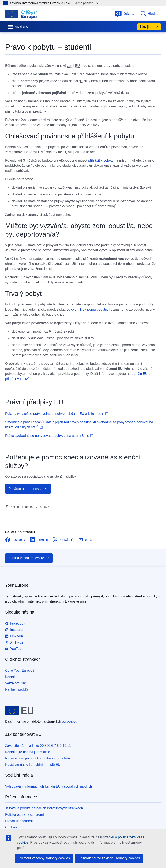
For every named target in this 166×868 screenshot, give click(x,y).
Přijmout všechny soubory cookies (44, 858)
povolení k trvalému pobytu (87, 309)
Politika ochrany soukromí (24, 815)
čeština (125, 14)
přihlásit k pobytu (101, 160)
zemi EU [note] (73, 66)
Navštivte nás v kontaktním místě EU (33, 765)
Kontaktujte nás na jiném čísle (28, 752)
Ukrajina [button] (149, 27)
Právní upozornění (19, 821)
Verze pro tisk (15, 683)
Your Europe (17, 585)
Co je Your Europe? (20, 671)
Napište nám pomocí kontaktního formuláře (37, 758)
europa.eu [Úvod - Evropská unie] (70, 721)
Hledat (149, 14)
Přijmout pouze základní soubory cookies (109, 858)
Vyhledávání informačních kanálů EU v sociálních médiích (48, 786)
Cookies (11, 827)
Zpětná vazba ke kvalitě (29, 558)
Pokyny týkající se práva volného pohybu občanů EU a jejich (57, 414)
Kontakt (11, 677)
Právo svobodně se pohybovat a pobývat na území (49, 436)
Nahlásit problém (18, 690)
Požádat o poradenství (28, 489)
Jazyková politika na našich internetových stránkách (44, 808)
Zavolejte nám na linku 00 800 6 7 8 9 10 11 (38, 746)
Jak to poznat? (86, 3)
